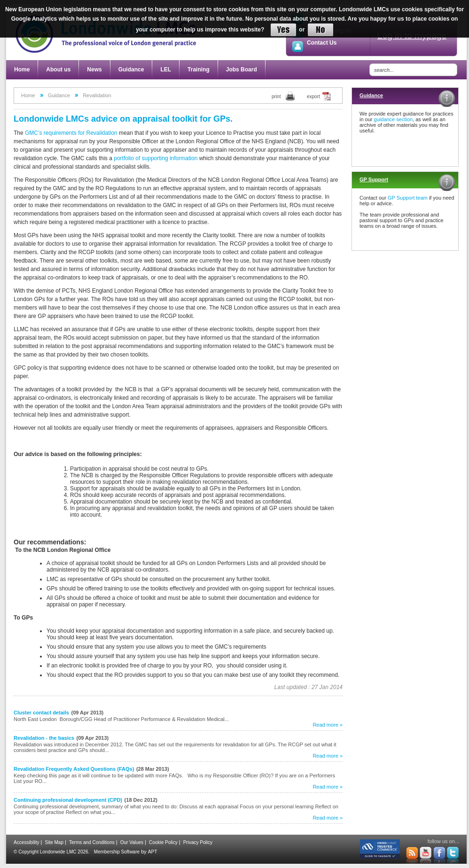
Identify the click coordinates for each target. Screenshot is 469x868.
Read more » (328, 725)
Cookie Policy (163, 842)
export (313, 97)
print (276, 97)
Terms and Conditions (92, 842)
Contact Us (322, 43)
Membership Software (117, 852)
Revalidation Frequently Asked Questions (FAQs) (74, 769)
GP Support (374, 179)
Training (199, 70)
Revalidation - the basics (44, 738)
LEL (166, 70)
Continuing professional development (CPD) (68, 800)
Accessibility (26, 842)
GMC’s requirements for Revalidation (71, 133)
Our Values (132, 842)
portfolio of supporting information (156, 158)
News (94, 70)
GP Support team (408, 198)
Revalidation (97, 95)
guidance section (394, 119)
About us (58, 70)
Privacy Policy (198, 842)
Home (22, 70)
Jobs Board (242, 70)
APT (152, 852)
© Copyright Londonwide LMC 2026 (51, 852)
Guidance (131, 70)
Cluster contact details (41, 713)
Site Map (54, 842)
